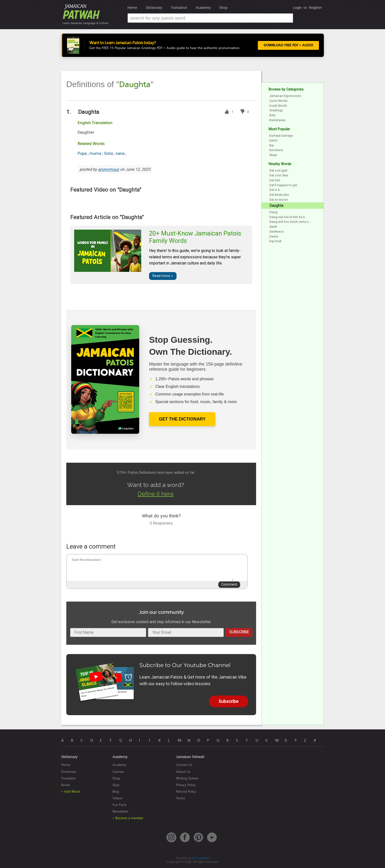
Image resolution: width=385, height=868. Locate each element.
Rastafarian (277, 120)
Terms (180, 798)
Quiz (116, 785)
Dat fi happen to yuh (283, 185)
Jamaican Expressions (285, 96)
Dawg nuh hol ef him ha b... (288, 217)
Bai (272, 145)
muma (96, 153)
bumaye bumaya (281, 136)
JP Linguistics (201, 858)
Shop (223, 8)
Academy (203, 8)
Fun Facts (119, 805)
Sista (109, 153)
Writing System (187, 778)
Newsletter (120, 811)
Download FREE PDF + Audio (288, 45)
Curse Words (278, 101)
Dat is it (275, 190)
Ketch (273, 140)
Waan (273, 155)
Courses (118, 772)
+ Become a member (128, 818)
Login (297, 8)
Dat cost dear (279, 175)
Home (132, 8)
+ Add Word (70, 792)
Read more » (163, 276)
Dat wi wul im (279, 200)
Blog (116, 792)
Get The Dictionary (182, 419)
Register (315, 8)
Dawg (273, 212)
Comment (229, 585)
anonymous (109, 170)
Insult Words (278, 106)
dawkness (277, 231)
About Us (183, 772)
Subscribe (239, 632)
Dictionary (154, 8)
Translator (179, 8)
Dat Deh (275, 180)
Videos (117, 798)
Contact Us (184, 765)
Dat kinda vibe (279, 195)
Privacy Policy (186, 785)
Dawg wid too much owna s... (290, 222)
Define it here (156, 494)
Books (66, 785)
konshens (276, 150)
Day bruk (275, 241)
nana (121, 153)
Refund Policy (186, 792)
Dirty (272, 115)
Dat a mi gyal (278, 170)
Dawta (274, 236)
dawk (273, 227)
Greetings (276, 110)
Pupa (83, 153)
